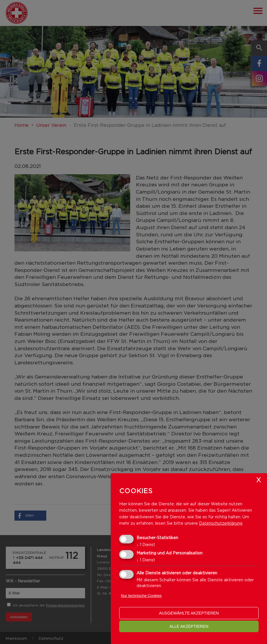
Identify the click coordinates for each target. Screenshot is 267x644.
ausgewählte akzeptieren (189, 613)
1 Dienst (146, 544)
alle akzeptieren (189, 626)
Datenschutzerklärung (221, 523)
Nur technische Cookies (141, 596)
